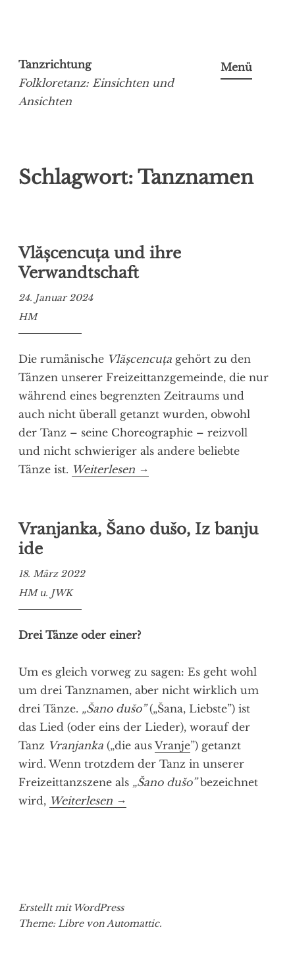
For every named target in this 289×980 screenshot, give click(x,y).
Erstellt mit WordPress (71, 908)
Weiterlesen (110, 470)
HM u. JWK (45, 593)
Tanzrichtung (55, 64)
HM (28, 317)
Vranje (172, 745)
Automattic (133, 923)
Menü (236, 67)
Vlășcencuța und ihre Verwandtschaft (100, 263)
